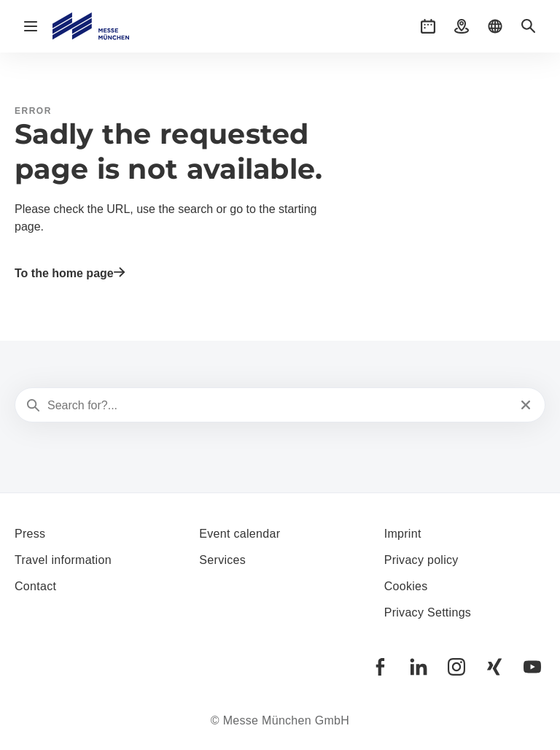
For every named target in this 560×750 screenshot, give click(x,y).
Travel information (63, 560)
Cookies (406, 586)
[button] (428, 26)
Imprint (403, 534)
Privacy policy (421, 560)
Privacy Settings (428, 612)
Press (30, 534)
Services (222, 560)
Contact (35, 586)
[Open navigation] (31, 26)
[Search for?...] (279, 406)
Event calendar (240, 534)
